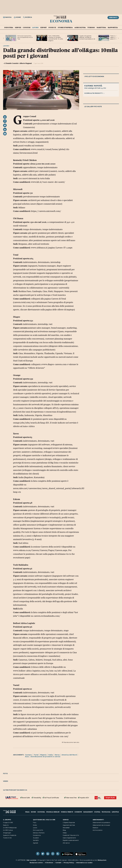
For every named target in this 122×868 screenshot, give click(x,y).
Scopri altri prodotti (94, 93)
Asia (27, 757)
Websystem (102, 860)
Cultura (97, 812)
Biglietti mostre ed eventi (71, 840)
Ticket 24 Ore (7, 838)
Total (36, 755)
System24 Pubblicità (10, 835)
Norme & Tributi (67, 812)
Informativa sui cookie (84, 863)
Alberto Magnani (26, 63)
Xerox (57, 755)
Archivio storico (98, 830)
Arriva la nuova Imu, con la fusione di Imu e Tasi (25, 37)
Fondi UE (52, 27)
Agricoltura (80, 27)
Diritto (35, 825)
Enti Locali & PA (38, 830)
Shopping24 (7, 833)
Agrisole (36, 843)
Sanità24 (36, 840)
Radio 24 (6, 825)
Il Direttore (49, 863)
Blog (64, 830)
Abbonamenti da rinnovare (101, 825)
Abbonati (113, 17)
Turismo (91, 27)
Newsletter (66, 828)
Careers (28, 755)
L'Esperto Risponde (69, 823)
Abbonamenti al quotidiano (101, 823)
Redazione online (36, 863)
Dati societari (32, 860)
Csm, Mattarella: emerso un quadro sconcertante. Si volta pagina (56, 38)
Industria (9, 27)
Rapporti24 (113, 27)
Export (44, 27)
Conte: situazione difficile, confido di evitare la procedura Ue (87, 37)
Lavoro (35, 27)
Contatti (58, 863)
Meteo (65, 833)
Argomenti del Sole (69, 825)
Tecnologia (106, 812)
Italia (51, 755)
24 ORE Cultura (8, 830)
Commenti (78, 812)
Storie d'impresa (65, 27)
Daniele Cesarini (12, 63)
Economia (61, 21)
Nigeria (43, 755)
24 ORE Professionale (10, 828)
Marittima (101, 27)
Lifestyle (115, 812)
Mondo (33, 812)
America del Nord (69, 755)
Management (88, 812)
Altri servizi (66, 843)
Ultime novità (93, 86)
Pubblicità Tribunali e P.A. (71, 835)
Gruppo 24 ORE (8, 823)
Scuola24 (36, 838)
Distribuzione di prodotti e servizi (45, 757)
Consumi (27, 27)
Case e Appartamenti (69, 838)
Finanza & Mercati (53, 812)
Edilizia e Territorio (39, 833)
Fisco (35, 823)
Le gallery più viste (93, 107)
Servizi (18, 27)
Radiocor (95, 828)
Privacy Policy (69, 863)
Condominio (37, 835)
